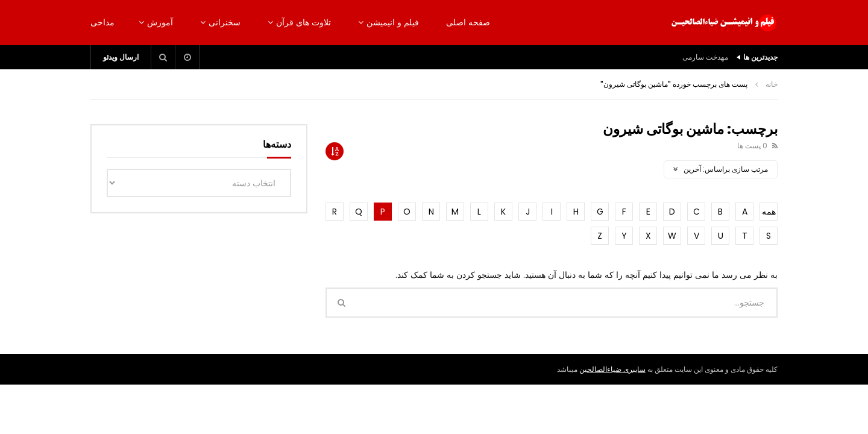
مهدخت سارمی (705, 57)
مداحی (102, 22)
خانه (772, 84)
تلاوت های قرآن (303, 22)
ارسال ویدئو (121, 57)
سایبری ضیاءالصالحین (612, 369)
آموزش (160, 22)
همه (769, 212)
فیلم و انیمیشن (393, 22)
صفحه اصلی (468, 22)
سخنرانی (225, 22)
